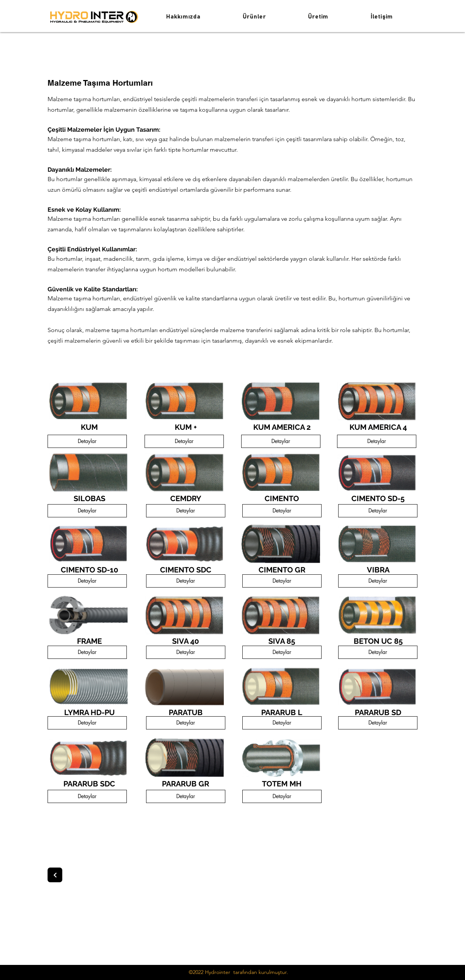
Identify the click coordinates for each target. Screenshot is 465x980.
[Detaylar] (87, 441)
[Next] (55, 875)
